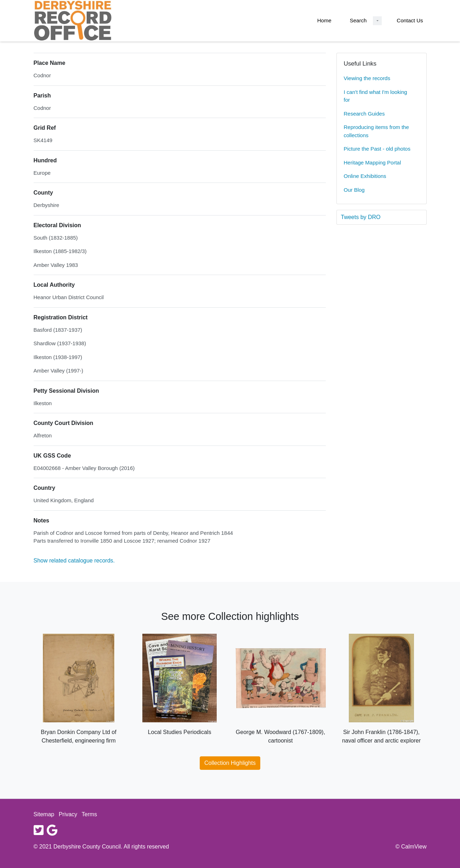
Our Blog (354, 190)
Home (324, 20)
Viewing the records (367, 78)
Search (358, 20)
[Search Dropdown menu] (377, 21)
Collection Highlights (230, 763)
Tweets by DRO (361, 217)
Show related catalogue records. (74, 561)
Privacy (68, 814)
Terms (90, 814)
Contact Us (410, 20)
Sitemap (44, 814)
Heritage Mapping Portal (373, 163)
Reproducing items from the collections (376, 131)
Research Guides (364, 114)
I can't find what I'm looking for (376, 96)
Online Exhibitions (365, 176)
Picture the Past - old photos (377, 149)
